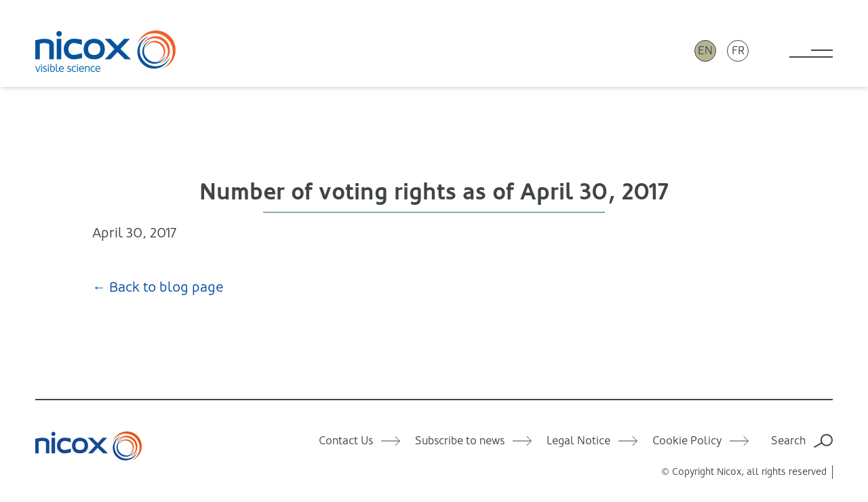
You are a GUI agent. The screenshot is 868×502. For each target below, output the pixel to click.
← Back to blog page (158, 287)
